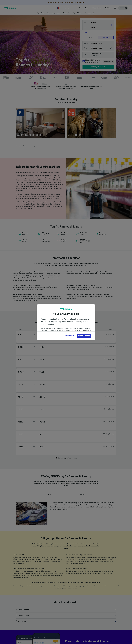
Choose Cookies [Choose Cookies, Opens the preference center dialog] (69, 336)
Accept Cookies (84, 336)
